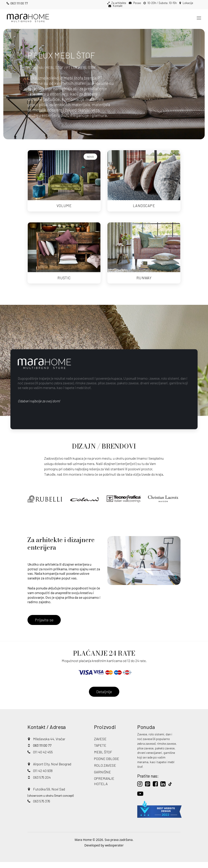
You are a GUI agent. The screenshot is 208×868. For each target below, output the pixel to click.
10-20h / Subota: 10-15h (162, 3)
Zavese (142, 734)
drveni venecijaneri (150, 753)
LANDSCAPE (144, 206)
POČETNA (35, 67)
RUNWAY (144, 278)
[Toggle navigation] (199, 18)
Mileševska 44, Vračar (49, 739)
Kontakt (117, 6)
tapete (161, 762)
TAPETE (100, 745)
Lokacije (188, 3)
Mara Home (83, 840)
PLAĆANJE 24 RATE (104, 653)
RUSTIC (64, 278)
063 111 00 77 (17, 3)
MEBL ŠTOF (55, 67)
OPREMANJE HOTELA (104, 781)
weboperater (114, 845)
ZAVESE (100, 739)
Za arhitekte (118, 3)
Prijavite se (44, 620)
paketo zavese (165, 748)
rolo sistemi (156, 734)
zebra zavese (146, 743)
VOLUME (64, 206)
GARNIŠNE (102, 772)
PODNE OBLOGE (107, 759)
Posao (137, 3)
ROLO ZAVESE (105, 765)
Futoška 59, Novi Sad (49, 789)
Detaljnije (104, 692)
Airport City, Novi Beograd (52, 764)
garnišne (169, 753)
